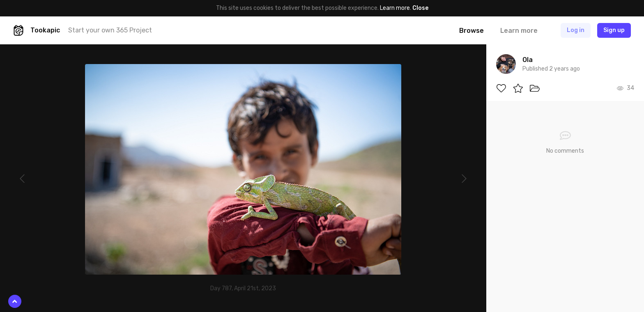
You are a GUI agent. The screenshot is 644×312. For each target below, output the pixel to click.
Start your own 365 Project (110, 30)
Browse (471, 31)
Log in (576, 30)
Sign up (614, 30)
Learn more (395, 8)
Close (420, 8)
